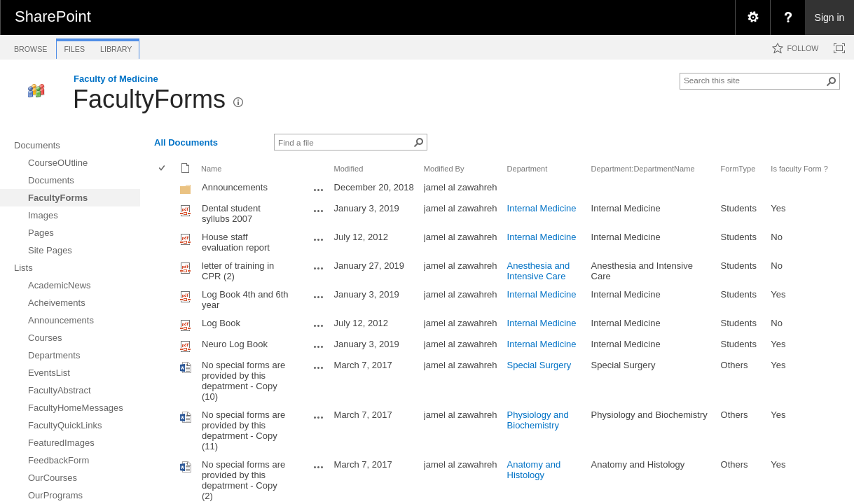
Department (528, 169)
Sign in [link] (830, 17)
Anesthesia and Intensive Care (539, 271)
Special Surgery (539, 365)
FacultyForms (149, 99)
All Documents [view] (186, 142)
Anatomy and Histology (534, 470)
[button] (832, 81)
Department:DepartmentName (643, 169)
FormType (738, 169)
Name (211, 169)
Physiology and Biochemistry (538, 420)
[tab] (30, 47)
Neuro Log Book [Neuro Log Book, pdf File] (235, 344)
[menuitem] (752, 17)
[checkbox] (163, 169)
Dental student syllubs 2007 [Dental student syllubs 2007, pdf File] (231, 213)
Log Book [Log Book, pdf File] (221, 323)
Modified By (444, 169)
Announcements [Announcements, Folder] (235, 187)
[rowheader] (165, 189)
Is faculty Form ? (799, 169)
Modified (349, 169)
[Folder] (186, 192)
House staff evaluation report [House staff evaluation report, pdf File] (236, 242)
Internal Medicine (542, 208)
